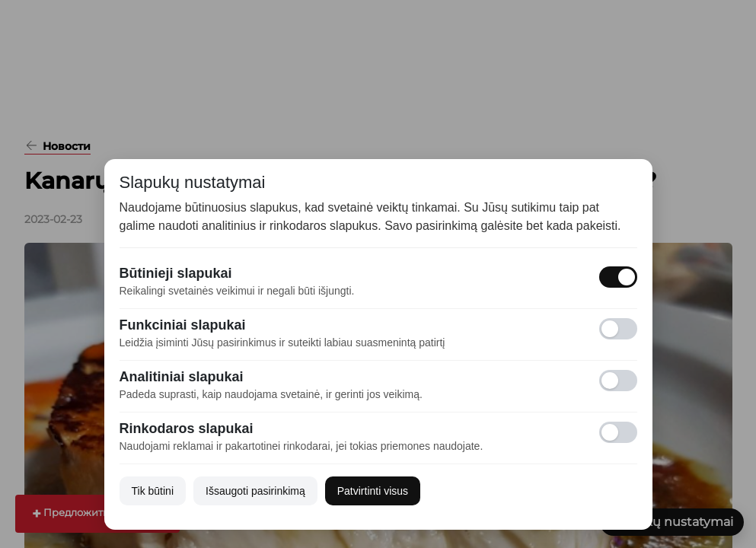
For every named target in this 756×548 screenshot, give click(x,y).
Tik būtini (153, 491)
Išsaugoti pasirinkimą (255, 491)
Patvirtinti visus (373, 491)
